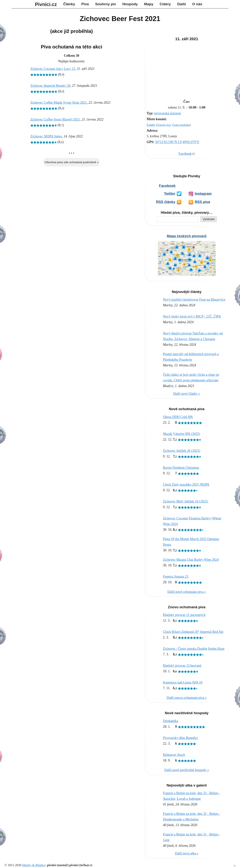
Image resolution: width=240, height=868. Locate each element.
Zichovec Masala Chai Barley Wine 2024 (191, 560)
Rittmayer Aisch (174, 755)
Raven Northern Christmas (181, 468)
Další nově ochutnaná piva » (187, 592)
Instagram (203, 194)
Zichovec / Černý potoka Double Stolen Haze (194, 649)
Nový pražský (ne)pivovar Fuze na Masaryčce (194, 300)
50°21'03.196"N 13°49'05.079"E (177, 142)
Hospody (130, 4)
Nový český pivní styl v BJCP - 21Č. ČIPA (192, 316)
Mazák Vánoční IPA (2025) (181, 434)
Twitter (170, 194)
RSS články (166, 202)
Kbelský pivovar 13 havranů (182, 666)
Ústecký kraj (164, 125)
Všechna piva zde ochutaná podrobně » (72, 162)
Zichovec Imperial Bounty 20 (50, 86)
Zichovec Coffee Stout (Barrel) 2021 (55, 119)
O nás (197, 4)
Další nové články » (187, 394)
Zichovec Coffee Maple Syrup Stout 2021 (59, 103)
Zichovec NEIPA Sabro (46, 136)
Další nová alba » (187, 853)
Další (181, 4)
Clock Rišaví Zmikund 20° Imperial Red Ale (193, 632)
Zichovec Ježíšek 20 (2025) (181, 451)
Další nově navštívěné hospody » (187, 770)
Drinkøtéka (171, 721)
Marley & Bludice (34, 865)
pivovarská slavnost (167, 113)
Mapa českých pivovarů (187, 236)
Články (69, 4)
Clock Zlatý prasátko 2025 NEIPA (186, 485)
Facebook (185, 154)
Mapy (149, 4)
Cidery (165, 4)
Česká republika (181, 125)
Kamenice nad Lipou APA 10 (183, 682)
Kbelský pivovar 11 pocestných (184, 615)
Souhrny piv (106, 4)
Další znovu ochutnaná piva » (187, 698)
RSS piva (202, 202)
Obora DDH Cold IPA (178, 417)
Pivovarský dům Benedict (180, 738)
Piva (85, 4)
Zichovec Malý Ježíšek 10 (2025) (186, 501)
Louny (151, 125)
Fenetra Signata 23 (176, 577)
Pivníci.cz (46, 4)
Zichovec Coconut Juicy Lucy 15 (53, 69)
